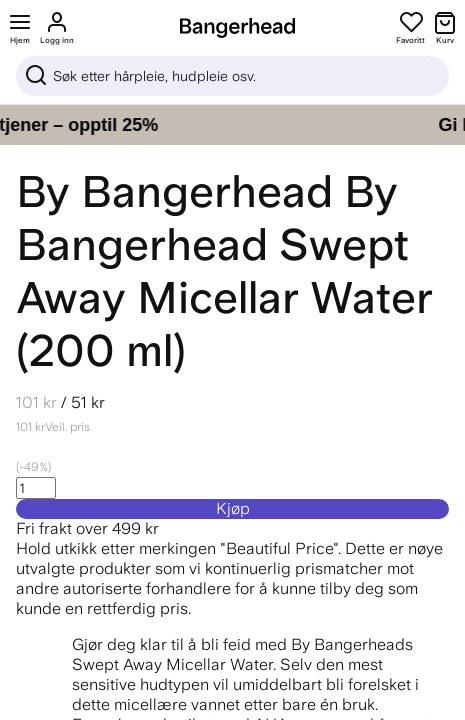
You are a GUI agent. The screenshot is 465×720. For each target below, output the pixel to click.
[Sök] (232, 76)
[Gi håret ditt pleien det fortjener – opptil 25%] (232, 125)
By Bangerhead (174, 191)
